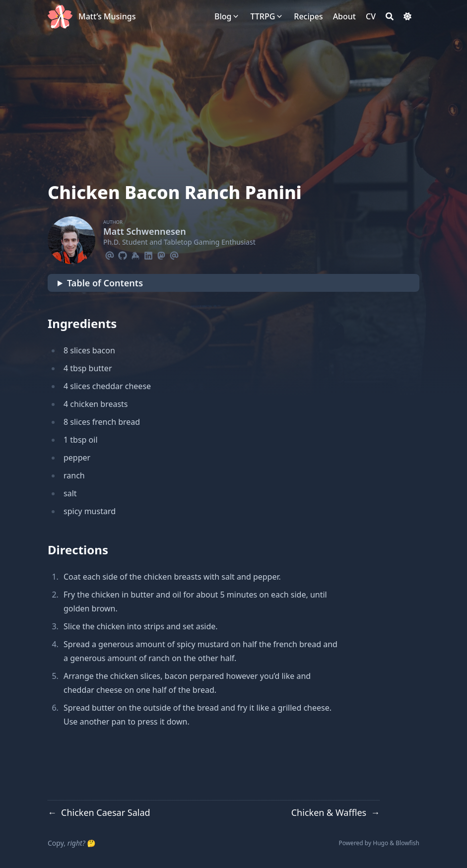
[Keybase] (135, 254)
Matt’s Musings (107, 16)
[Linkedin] (148, 254)
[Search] (390, 16)
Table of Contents (105, 283)
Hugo (380, 843)
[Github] (123, 254)
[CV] (371, 16)
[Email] (110, 254)
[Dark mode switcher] (407, 16)
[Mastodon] (161, 254)
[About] (344, 16)
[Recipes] (308, 16)
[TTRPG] (263, 16)
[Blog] (223, 16)
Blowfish (407, 843)
